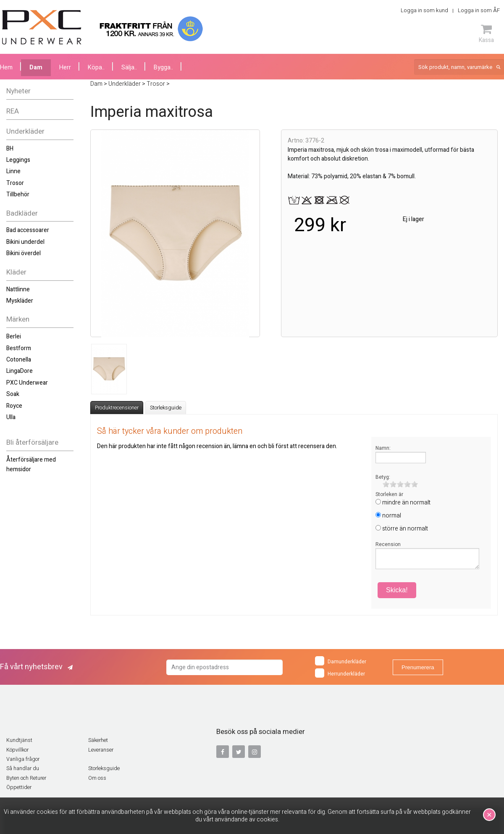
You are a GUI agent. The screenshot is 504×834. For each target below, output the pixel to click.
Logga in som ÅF (479, 10)
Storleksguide (166, 408)
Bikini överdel (24, 253)
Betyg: (383, 477)
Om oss (97, 778)
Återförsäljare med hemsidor (31, 464)
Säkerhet (98, 740)
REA (13, 111)
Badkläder (22, 213)
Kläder (16, 272)
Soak (13, 394)
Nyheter (18, 91)
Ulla (11, 417)
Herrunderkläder (340, 673)
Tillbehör (18, 194)
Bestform (19, 348)
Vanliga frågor (23, 759)
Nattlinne (18, 289)
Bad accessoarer (28, 230)
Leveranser (101, 750)
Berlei (14, 337)
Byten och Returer (26, 778)
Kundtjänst (19, 740)
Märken (18, 319)
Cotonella (19, 360)
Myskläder (20, 301)
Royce (14, 406)
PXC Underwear (27, 383)
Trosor (15, 183)
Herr (65, 67)
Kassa (486, 34)
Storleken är (389, 494)
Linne (13, 171)
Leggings (18, 160)
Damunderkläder (341, 661)
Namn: (383, 448)
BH (10, 149)
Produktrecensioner (117, 408)
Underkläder (25, 131)
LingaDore (20, 371)
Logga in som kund (424, 10)
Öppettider (19, 787)
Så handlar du (23, 768)
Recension (388, 544)
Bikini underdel (25, 242)
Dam (36, 67)
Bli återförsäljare (32, 442)
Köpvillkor (17, 750)
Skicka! (397, 590)
